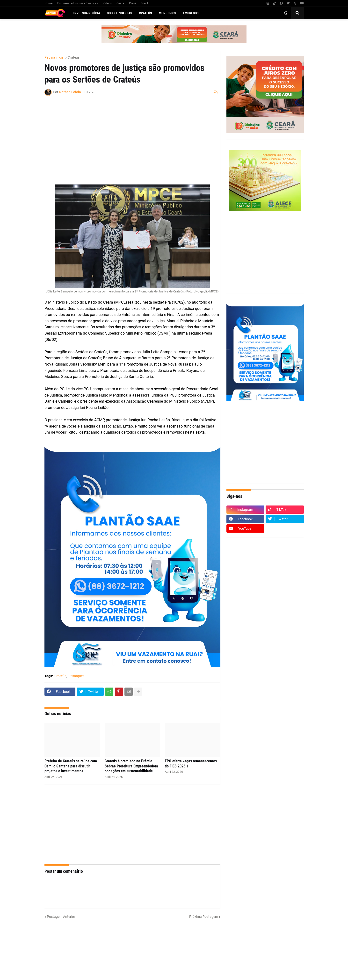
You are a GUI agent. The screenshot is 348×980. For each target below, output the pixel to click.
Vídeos (107, 3)
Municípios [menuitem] (167, 13)
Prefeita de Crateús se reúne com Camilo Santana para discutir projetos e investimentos (71, 766)
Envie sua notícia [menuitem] (86, 13)
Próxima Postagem (204, 917)
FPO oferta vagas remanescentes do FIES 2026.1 (191, 764)
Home (48, 3)
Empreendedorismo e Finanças (78, 3)
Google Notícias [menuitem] (120, 13)
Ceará (120, 3)
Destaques (76, 676)
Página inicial (54, 57)
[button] (286, 13)
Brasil (144, 3)
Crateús (74, 57)
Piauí (132, 3)
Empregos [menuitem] (191, 13)
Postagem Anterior (61, 917)
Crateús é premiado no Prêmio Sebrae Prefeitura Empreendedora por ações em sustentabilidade (131, 766)
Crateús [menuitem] (145, 13)
